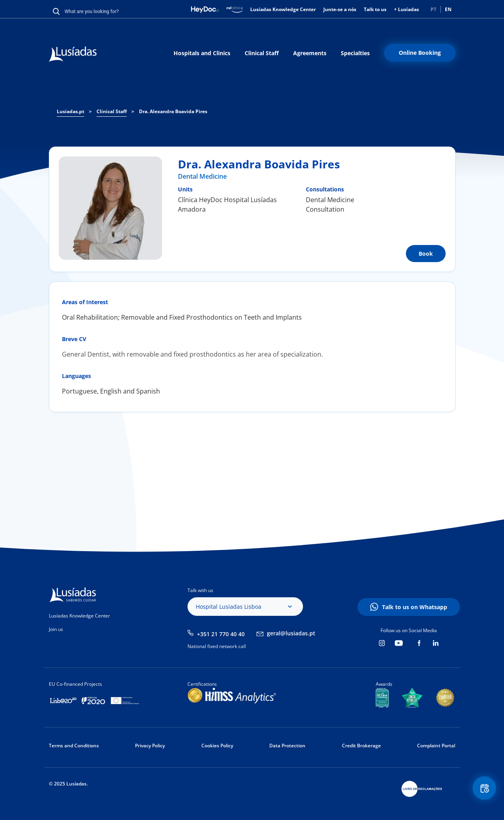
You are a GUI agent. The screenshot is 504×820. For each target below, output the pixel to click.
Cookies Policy (217, 746)
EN (448, 9)
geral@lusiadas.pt (291, 633)
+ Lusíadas (406, 9)
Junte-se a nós (340, 9)
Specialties (355, 53)
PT (434, 9)
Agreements (310, 53)
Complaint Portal (436, 746)
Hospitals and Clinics (202, 53)
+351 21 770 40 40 (221, 634)
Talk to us (375, 9)
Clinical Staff (262, 53)
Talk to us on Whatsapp (415, 607)
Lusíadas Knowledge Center (283, 9)
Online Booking (420, 53)
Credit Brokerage (361, 746)
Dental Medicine (202, 176)
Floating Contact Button (482, 790)
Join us (56, 629)
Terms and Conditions (74, 746)
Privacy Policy (150, 746)
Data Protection (287, 746)
